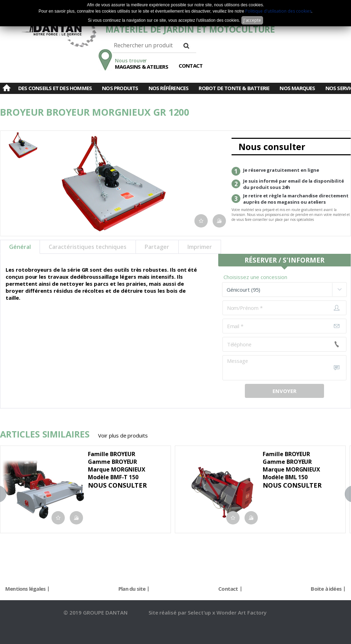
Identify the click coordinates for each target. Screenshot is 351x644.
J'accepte (252, 20)
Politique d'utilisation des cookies (278, 11)
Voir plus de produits (123, 435)
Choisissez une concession (255, 277)
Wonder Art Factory (242, 612)
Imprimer (200, 247)
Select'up (200, 612)
